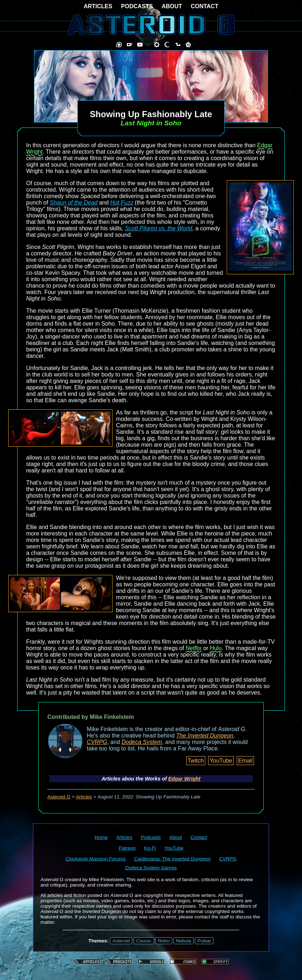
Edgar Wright (184, 779)
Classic (144, 941)
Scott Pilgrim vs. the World (159, 228)
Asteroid (121, 941)
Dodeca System (142, 742)
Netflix (193, 648)
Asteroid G (59, 797)
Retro (164, 941)
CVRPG (97, 742)
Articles (84, 797)
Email (245, 761)
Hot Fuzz (122, 203)
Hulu (216, 648)
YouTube (221, 761)
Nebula (183, 941)
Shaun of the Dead (74, 203)
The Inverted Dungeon (205, 736)
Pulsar (204, 941)
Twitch (196, 761)
